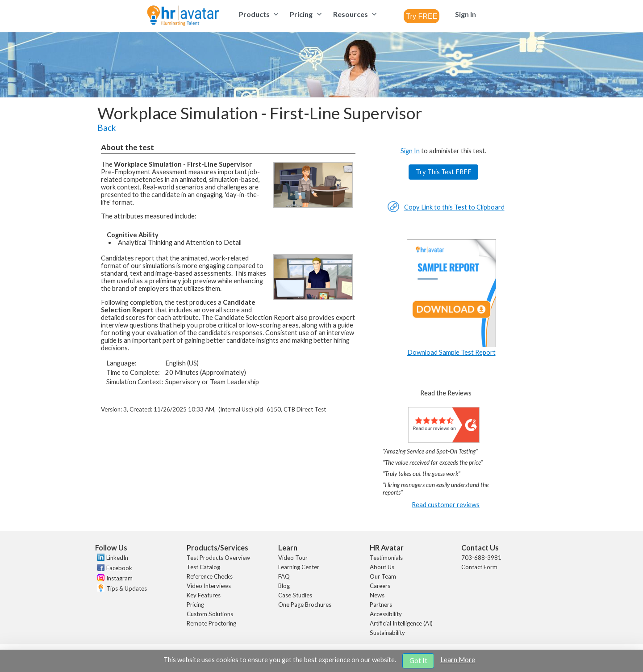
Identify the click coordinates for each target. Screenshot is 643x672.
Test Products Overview (218, 558)
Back (106, 128)
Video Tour (293, 558)
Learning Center (299, 567)
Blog (284, 586)
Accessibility (386, 614)
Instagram (119, 578)
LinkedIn (117, 558)
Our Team (383, 576)
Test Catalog (203, 567)
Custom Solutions (210, 614)
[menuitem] (257, 14)
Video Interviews (209, 586)
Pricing (195, 605)
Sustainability (387, 633)
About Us (382, 567)
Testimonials (386, 558)
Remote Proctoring (211, 623)
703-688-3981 (481, 558)
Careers (380, 586)
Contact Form (479, 567)
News (377, 595)
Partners (381, 605)
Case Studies (295, 595)
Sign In (410, 151)
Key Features (204, 595)
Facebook (119, 568)
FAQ (284, 576)
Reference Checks (210, 576)
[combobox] (422, 16)
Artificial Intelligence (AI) (401, 623)
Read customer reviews (446, 505)
